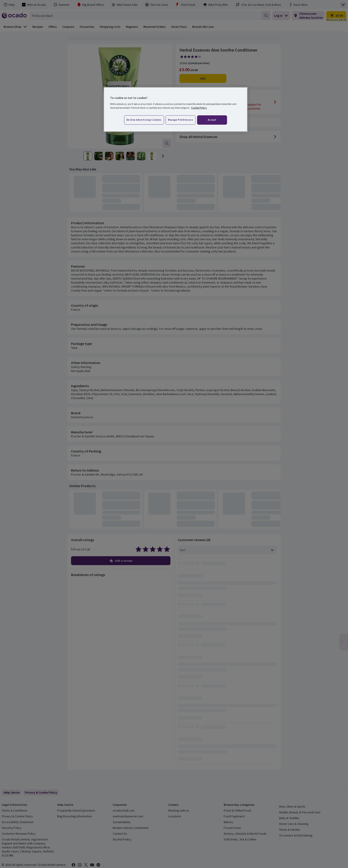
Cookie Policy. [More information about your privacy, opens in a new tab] (199, 108)
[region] (176, 110)
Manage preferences (181, 120)
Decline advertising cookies (144, 120)
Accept (212, 120)
